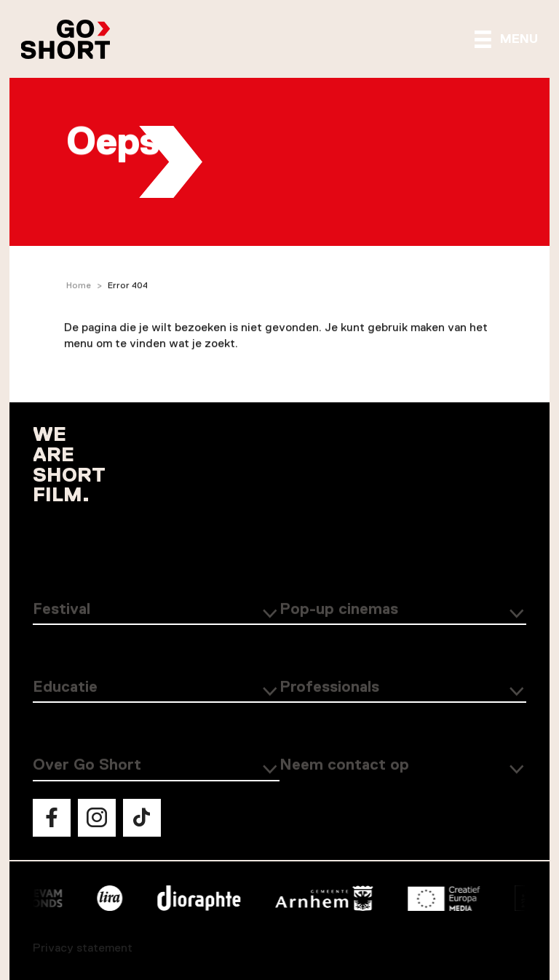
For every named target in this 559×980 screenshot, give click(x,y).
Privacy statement (83, 948)
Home (79, 287)
